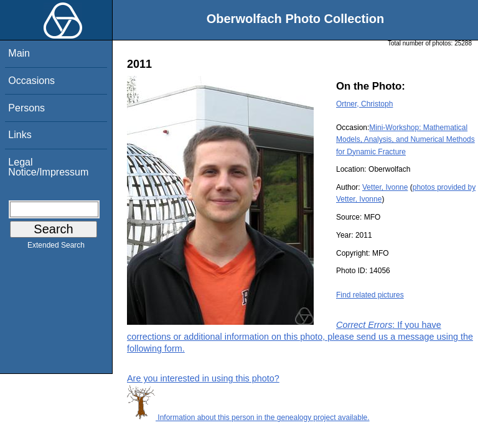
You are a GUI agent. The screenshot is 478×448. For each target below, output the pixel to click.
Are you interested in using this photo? (203, 378)
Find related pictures (370, 295)
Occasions (31, 81)
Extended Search (56, 248)
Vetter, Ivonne (385, 187)
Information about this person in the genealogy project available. (248, 418)
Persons (26, 108)
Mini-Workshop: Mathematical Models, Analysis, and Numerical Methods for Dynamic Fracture (405, 139)
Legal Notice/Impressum (48, 167)
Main (19, 53)
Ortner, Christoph (364, 104)
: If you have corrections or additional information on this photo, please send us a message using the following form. (300, 337)
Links (20, 135)
